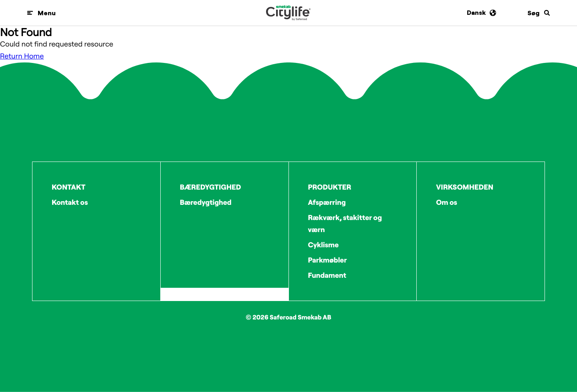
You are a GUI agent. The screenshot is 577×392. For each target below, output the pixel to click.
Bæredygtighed (206, 202)
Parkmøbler (328, 260)
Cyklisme (324, 245)
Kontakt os (70, 202)
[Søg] (539, 13)
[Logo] (288, 13)
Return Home (22, 56)
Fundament (327, 275)
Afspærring (327, 202)
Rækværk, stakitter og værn (345, 223)
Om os (447, 202)
